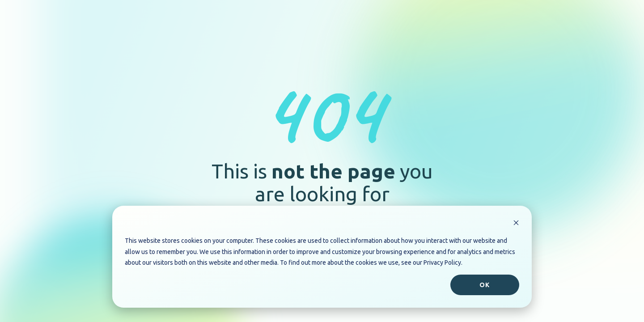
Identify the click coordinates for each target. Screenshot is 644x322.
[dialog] (322, 257)
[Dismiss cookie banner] (516, 224)
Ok (485, 285)
